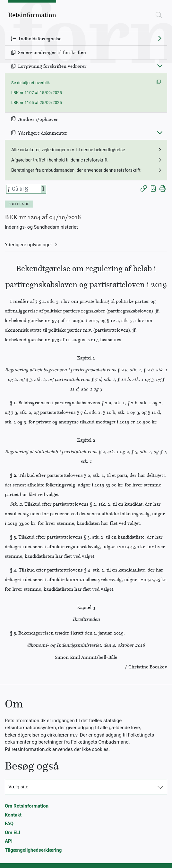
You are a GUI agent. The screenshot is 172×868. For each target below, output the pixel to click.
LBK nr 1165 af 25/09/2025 (37, 103)
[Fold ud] (160, 38)
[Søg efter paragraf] (26, 189)
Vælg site (18, 787)
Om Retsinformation (27, 806)
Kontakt (13, 815)
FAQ (9, 824)
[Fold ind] (160, 66)
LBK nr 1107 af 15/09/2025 (37, 93)
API (9, 841)
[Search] (43, 189)
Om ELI (13, 832)
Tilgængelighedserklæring (33, 850)
